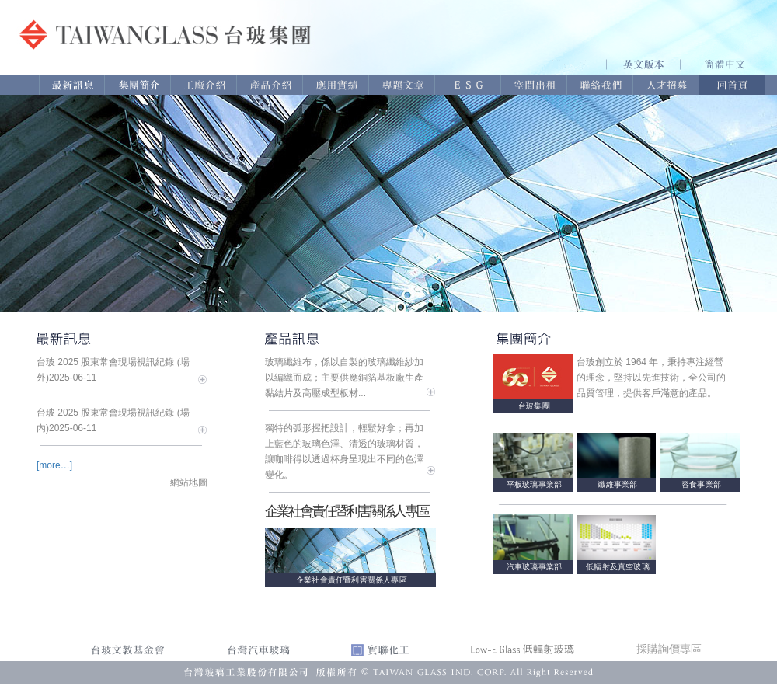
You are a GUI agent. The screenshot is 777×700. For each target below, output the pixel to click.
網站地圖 (189, 482)
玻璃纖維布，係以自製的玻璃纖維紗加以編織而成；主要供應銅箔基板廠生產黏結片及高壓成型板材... (344, 378)
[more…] (54, 465)
